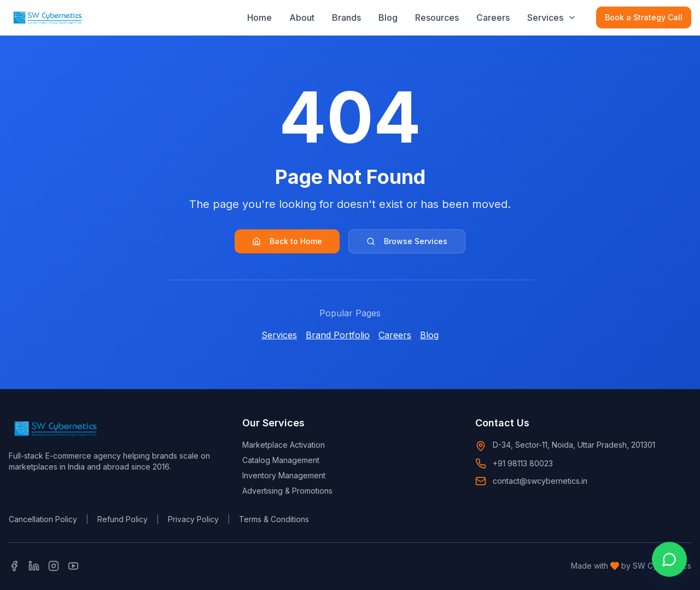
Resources (437, 17)
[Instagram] (54, 566)
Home (259, 17)
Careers (493, 17)
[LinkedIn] (34, 566)
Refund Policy (122, 519)
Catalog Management (281, 460)
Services (545, 17)
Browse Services (407, 241)
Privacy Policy (193, 519)
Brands (346, 17)
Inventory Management (284, 475)
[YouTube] (73, 566)
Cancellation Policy (43, 519)
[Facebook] (14, 566)
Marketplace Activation (284, 445)
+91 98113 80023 (523, 463)
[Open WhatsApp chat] (669, 559)
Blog (388, 17)
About (302, 17)
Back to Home (287, 241)
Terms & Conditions (274, 519)
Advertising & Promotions (287, 491)
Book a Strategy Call (644, 17)
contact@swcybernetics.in (540, 481)
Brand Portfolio (338, 335)
